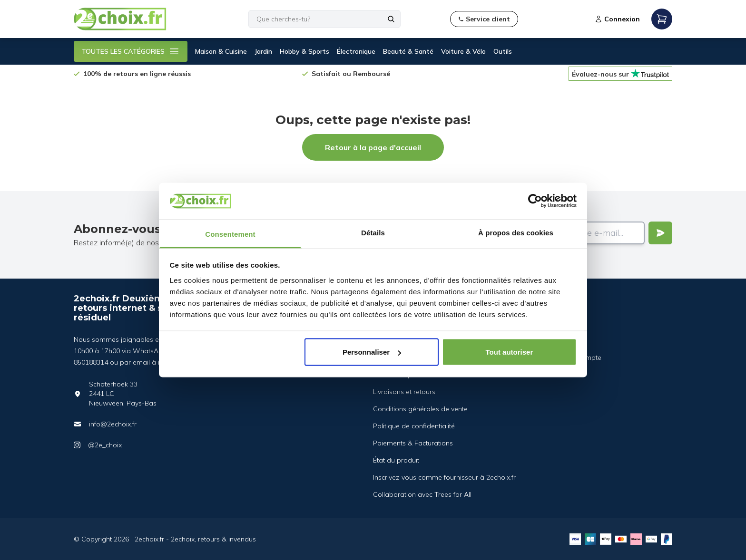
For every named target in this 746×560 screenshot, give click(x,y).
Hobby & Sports (304, 51)
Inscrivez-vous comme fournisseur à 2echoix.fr (444, 477)
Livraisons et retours (404, 392)
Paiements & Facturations (413, 443)
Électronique (356, 51)
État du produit (396, 460)
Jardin (263, 51)
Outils (503, 51)
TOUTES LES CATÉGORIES (131, 51)
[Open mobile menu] (662, 19)
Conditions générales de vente (420, 409)
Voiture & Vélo (463, 51)
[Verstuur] (660, 233)
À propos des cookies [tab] (516, 232)
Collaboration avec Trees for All (422, 494)
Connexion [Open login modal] (617, 19)
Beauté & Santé (408, 51)
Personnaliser (372, 352)
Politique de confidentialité (414, 426)
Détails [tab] (373, 232)
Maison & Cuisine (221, 51)
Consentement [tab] (230, 234)
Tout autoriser (510, 352)
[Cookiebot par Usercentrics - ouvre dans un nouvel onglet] (535, 201)
